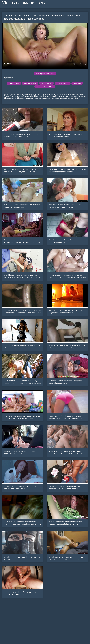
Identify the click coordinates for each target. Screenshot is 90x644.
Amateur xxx (14, 83)
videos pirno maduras (45, 87)
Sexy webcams (63, 83)
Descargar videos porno (45, 74)
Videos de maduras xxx (24, 3)
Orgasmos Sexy (30, 83)
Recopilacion (47, 83)
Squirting (77, 83)
